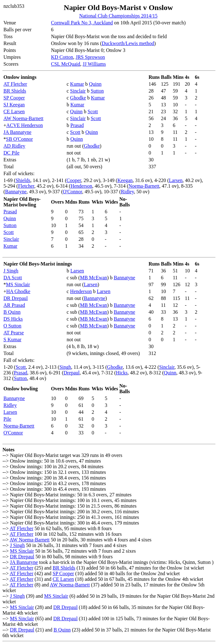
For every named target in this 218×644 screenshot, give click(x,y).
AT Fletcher (15, 84)
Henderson (81, 186)
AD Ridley (14, 146)
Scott (93, 112)
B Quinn (12, 312)
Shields (23, 180)
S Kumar (12, 340)
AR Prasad (14, 305)
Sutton (97, 91)
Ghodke (78, 98)
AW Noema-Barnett (23, 118)
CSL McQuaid (66, 64)
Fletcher (26, 186)
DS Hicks (13, 319)
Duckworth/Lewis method (128, 43)
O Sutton (12, 326)
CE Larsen (14, 112)
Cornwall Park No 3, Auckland (82, 23)
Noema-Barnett (144, 186)
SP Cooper (14, 98)
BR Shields (15, 91)
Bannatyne (16, 192)
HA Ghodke (18, 291)
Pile (7, 419)
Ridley (128, 192)
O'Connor (73, 192)
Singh (65, 367)
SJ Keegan (14, 105)
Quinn (95, 84)
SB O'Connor (19, 139)
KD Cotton (62, 57)
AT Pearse (14, 333)
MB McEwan (94, 278)
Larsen (176, 180)
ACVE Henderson (25, 125)
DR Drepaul (16, 298)
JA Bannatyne (17, 132)
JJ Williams (94, 64)
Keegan (125, 180)
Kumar (77, 84)
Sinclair (78, 91)
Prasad (77, 125)
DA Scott (13, 278)
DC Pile (11, 153)
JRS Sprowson (90, 57)
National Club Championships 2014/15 (118, 16)
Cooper (74, 180)
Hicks (122, 373)
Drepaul (72, 373)
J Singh (11, 271)
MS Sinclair (18, 284)
